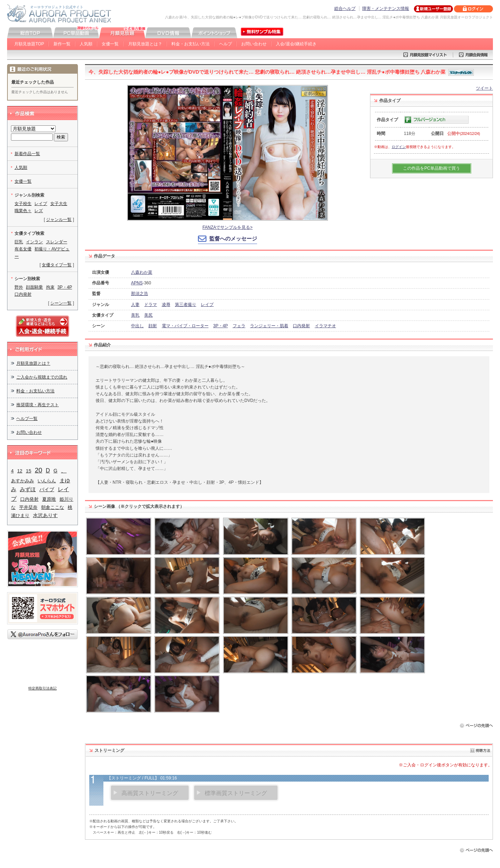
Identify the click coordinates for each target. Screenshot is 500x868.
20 (38, 470)
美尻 (148, 315)
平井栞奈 (28, 507)
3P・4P (220, 326)
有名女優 (23, 249)
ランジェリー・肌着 (269, 326)
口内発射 (301, 326)
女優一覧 (110, 44)
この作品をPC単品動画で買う (431, 168)
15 (29, 471)
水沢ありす (45, 515)
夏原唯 (49, 499)
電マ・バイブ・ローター (185, 326)
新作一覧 (62, 44)
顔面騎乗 (34, 287)
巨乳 (19, 242)
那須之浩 (140, 294)
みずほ (28, 489)
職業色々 (23, 211)
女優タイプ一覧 (57, 265)
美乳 (135, 315)
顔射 (153, 326)
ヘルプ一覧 (27, 419)
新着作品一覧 (27, 154)
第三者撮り (186, 305)
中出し (137, 326)
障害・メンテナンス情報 (386, 8)
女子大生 (59, 204)
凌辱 (166, 305)
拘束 (50, 287)
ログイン (399, 147)
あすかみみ (22, 481)
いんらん (47, 481)
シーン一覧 (61, 303)
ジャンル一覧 (59, 220)
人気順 (86, 44)
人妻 (135, 305)
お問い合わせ (254, 44)
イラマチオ (325, 326)
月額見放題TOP (29, 44)
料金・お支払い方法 (191, 44)
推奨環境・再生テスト (38, 405)
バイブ (47, 489)
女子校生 (23, 204)
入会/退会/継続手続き (296, 44)
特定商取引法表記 (42, 688)
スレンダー (57, 242)
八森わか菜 (142, 272)
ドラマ (150, 305)
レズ (39, 211)
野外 (19, 287)
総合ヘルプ (345, 8)
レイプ (207, 305)
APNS (137, 283)
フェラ (239, 326)
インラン (34, 242)
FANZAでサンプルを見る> (228, 227)
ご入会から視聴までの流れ (42, 377)
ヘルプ (226, 44)
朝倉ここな (53, 507)
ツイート (484, 88)
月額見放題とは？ (145, 44)
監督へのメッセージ (233, 239)
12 (20, 471)
